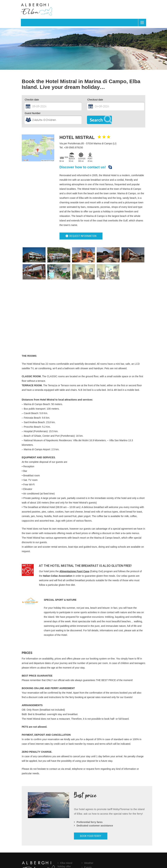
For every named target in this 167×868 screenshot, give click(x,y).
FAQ (63, 837)
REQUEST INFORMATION (81, 236)
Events (88, 833)
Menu (29, 22)
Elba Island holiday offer (65, 831)
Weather (89, 829)
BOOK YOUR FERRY (91, 802)
